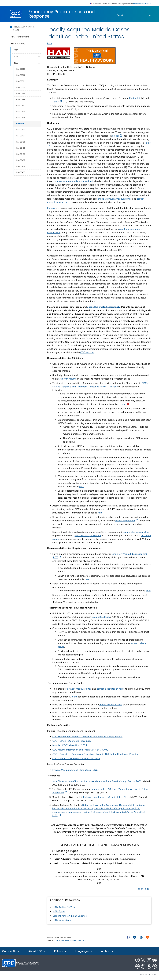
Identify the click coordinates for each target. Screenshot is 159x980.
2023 (16, 63)
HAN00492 (21, 136)
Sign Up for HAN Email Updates (70, 916)
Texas (57, 102)
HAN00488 (21, 154)
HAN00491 (21, 142)
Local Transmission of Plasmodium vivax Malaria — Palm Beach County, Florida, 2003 (97, 781)
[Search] (131, 15)
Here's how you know (142, 4)
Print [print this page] (50, 43)
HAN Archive (18, 44)
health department (127, 521)
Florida (135, 98)
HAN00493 (21, 130)
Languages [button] (84, 951)
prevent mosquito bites (79, 689)
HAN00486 (21, 166)
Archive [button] (108, 951)
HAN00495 (21, 118)
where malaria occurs (111, 705)
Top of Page (143, 889)
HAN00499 (21, 93)
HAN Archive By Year (64, 907)
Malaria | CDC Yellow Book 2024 (70, 745)
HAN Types (59, 911)
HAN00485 (21, 172)
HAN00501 (21, 81)
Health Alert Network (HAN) (24, 28)
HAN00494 (21, 124)
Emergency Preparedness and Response (62, 14)
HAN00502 (21, 75)
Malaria (51, 208)
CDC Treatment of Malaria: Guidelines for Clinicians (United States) (87, 737)
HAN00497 (21, 106)
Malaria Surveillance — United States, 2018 (106, 797)
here (126, 404)
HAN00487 (21, 160)
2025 (16, 50)
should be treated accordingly (104, 307)
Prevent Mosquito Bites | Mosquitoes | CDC (75, 770)
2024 (16, 57)
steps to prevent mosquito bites (115, 199)
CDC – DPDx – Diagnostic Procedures (72, 741)
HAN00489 (21, 148)
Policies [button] (61, 951)
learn (74, 697)
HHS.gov (143, 974)
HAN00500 (21, 87)
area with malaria (67, 379)
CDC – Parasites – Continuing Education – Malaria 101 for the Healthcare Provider (95, 754)
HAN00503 (21, 69)
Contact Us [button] (11, 951)
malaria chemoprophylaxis (136, 532)
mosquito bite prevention (88, 536)
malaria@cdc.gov (101, 617)
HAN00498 (21, 100)
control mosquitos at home (111, 689)
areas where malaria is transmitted (75, 181)
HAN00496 (21, 112)
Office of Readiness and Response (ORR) (70, 940)
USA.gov (153, 974)
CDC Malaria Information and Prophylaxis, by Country (80, 750)
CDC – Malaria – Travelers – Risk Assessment (76, 759)
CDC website (87, 352)
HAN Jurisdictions (62, 920)
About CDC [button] (37, 951)
